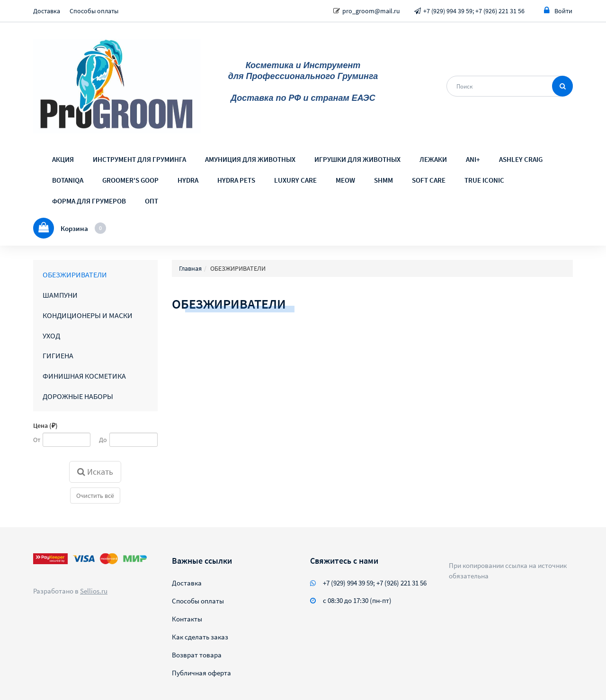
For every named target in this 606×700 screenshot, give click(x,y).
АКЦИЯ (63, 159)
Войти (558, 11)
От (37, 440)
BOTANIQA (68, 180)
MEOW (345, 180)
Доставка (47, 11)
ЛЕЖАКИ (433, 159)
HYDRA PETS (236, 180)
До (103, 440)
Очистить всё (95, 496)
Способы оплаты (94, 11)
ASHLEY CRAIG (521, 159)
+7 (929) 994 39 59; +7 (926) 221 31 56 (474, 11)
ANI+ (473, 159)
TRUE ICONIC (484, 180)
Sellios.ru (94, 591)
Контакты (187, 619)
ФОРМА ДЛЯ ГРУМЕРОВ (89, 201)
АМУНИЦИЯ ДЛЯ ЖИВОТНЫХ (250, 159)
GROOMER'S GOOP (130, 180)
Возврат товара (197, 655)
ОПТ (151, 201)
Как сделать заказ (200, 637)
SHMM (383, 180)
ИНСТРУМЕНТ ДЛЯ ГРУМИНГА (139, 159)
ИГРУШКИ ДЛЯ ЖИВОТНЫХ (357, 159)
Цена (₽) (45, 425)
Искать (95, 472)
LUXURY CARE (295, 180)
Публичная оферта (201, 673)
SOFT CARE (429, 180)
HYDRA (188, 180)
